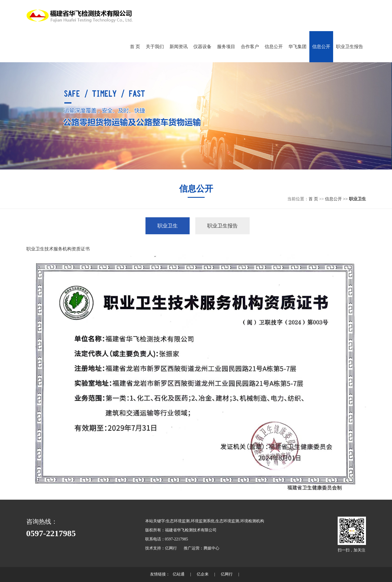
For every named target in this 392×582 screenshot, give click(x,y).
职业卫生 (168, 226)
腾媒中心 (211, 548)
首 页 (135, 47)
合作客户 (250, 47)
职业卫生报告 (350, 47)
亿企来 (203, 574)
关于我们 (155, 47)
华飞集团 (297, 47)
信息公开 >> (337, 199)
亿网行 (171, 548)
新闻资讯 (179, 47)
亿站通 (179, 574)
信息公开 (274, 47)
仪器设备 (202, 47)
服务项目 (226, 47)
